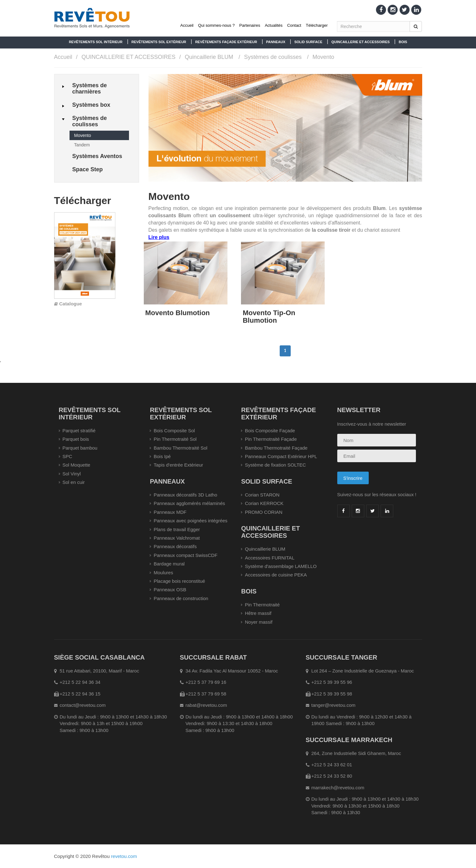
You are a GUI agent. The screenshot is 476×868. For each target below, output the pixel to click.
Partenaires (250, 25)
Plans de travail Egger (177, 529)
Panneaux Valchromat (176, 538)
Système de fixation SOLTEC (275, 465)
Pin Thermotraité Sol (175, 439)
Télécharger (317, 25)
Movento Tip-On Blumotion (269, 317)
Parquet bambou (80, 448)
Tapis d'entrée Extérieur (178, 465)
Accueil (187, 25)
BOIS (403, 42)
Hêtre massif (258, 613)
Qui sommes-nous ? (216, 25)
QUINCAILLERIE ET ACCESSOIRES (360, 42)
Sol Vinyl (72, 474)
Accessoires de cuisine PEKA (276, 575)
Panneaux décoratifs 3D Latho (185, 495)
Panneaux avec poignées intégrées (190, 521)
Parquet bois (76, 439)
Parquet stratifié (79, 431)
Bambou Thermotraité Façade (276, 448)
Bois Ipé (162, 456)
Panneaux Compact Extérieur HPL (281, 456)
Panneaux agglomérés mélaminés (189, 503)
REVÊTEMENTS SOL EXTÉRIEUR (159, 42)
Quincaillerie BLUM (209, 57)
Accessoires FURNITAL (269, 558)
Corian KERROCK (264, 503)
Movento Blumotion (178, 313)
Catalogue (71, 304)
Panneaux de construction (181, 598)
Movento (323, 57)
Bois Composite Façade (270, 431)
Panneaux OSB (170, 590)
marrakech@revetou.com (338, 788)
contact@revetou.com (83, 705)
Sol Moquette (76, 465)
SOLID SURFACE (308, 42)
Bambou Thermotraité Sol (180, 448)
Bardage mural (169, 564)
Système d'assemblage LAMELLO (281, 566)
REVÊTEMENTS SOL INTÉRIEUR (96, 42)
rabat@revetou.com (206, 705)
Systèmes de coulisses (273, 57)
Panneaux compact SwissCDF (185, 555)
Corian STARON (262, 495)
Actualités (274, 25)
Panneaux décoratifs (175, 546)
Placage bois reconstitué (179, 581)
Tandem (82, 145)
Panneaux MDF (170, 512)
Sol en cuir (74, 482)
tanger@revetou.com (333, 705)
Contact (294, 25)
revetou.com (124, 856)
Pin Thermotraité (262, 605)
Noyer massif (259, 622)
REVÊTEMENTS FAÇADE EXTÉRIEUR (226, 42)
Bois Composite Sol (174, 431)
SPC (67, 456)
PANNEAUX (276, 42)
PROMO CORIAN (263, 512)
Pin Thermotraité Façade (271, 439)
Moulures (163, 573)
